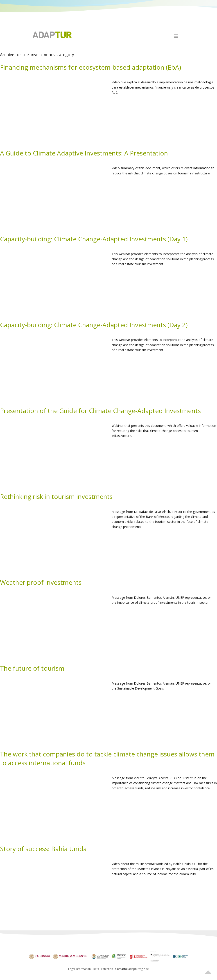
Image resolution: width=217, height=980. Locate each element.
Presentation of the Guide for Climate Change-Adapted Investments (100, 411)
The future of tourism (32, 668)
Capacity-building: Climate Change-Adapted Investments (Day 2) (94, 325)
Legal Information (79, 969)
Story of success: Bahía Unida (43, 849)
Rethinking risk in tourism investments (56, 496)
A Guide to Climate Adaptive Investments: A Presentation (84, 153)
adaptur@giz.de (139, 969)
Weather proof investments (41, 582)
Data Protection (103, 969)
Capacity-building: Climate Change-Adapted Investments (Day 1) (94, 239)
